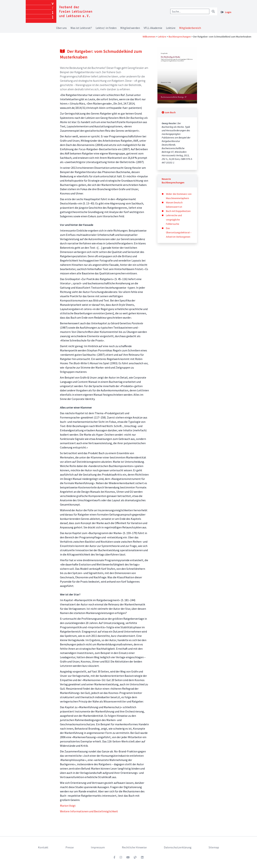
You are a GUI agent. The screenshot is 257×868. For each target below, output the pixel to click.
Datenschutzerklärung (178, 847)
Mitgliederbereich (190, 28)
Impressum (98, 847)
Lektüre (171, 28)
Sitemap (214, 847)
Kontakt (43, 847)
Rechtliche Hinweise (134, 847)
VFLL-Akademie (153, 28)
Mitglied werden (130, 28)
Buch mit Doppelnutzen (178, 211)
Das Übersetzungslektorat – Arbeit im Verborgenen (179, 232)
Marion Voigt (68, 806)
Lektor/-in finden (106, 28)
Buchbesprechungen (180, 37)
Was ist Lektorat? (81, 28)
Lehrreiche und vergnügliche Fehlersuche (174, 220)
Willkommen (149, 37)
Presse (70, 847)
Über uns (61, 28)
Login (228, 12)
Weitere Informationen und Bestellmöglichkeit (89, 811)
